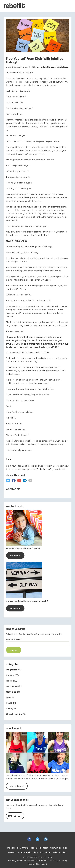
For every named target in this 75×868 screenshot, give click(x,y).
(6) (11, 708)
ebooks (34, 848)
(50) (12, 675)
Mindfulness (62, 67)
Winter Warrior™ (44, 469)
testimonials (56, 848)
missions (11, 848)
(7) (11, 703)
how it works (23, 848)
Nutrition (51, 67)
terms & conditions (43, 852)
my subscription (25, 852)
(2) (16, 714)
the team (44, 848)
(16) (14, 686)
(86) (14, 670)
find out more (17, 786)
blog (65, 848)
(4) (13, 692)
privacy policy (60, 852)
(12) (12, 681)
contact (12, 852)
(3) (10, 697)
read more (15, 555)
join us (17, 816)
